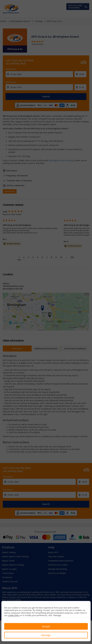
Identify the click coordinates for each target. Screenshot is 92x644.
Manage (46, 635)
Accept (46, 626)
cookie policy (14, 615)
